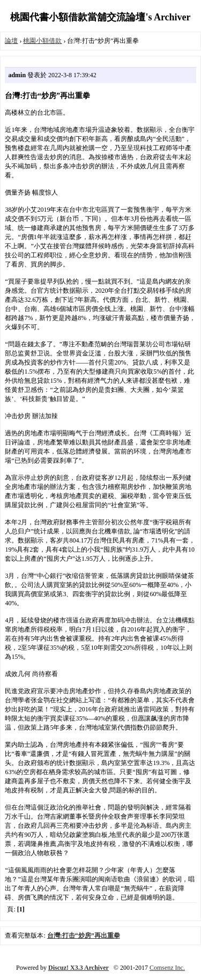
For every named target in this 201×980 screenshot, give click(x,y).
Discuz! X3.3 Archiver (79, 968)
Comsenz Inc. (167, 968)
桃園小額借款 (42, 41)
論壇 (11, 41)
